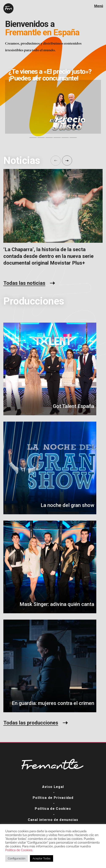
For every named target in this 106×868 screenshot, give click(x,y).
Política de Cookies (53, 809)
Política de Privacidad (53, 798)
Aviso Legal (53, 787)
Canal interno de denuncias (53, 820)
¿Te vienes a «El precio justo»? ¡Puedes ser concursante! (50, 75)
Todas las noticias (24, 283)
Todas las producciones (31, 723)
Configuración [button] (17, 858)
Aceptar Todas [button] (42, 858)
